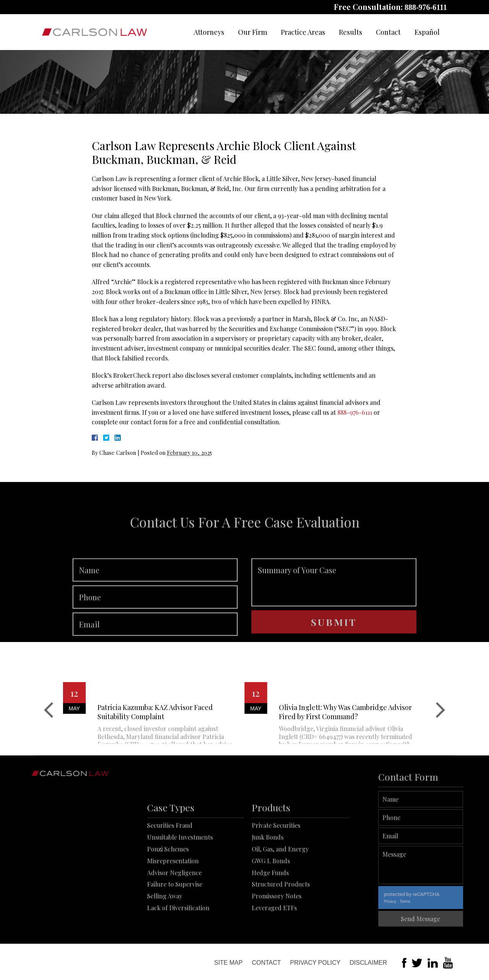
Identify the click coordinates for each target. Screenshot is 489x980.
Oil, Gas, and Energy (280, 886)
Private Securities (276, 863)
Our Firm (253, 32)
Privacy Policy (315, 963)
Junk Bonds (268, 874)
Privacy (416, 902)
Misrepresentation (173, 898)
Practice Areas (303, 32)
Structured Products (281, 921)
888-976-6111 (426, 7)
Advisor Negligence (174, 910)
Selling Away (165, 933)
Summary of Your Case (334, 607)
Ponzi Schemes (168, 886)
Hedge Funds (270, 910)
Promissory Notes (277, 933)
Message (446, 865)
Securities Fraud (170, 863)
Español (427, 32)
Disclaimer (368, 963)
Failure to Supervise (175, 921)
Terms (431, 902)
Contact (388, 32)
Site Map (228, 963)
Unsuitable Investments (180, 874)
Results (351, 32)
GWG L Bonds (271, 898)
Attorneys (209, 32)
